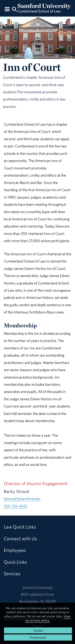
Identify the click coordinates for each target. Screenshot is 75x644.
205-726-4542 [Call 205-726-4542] (16, 506)
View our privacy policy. (48, 618)
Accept (38, 630)
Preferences (38, 637)
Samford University (37, 587)
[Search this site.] (15, 9)
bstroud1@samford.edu (22, 499)
